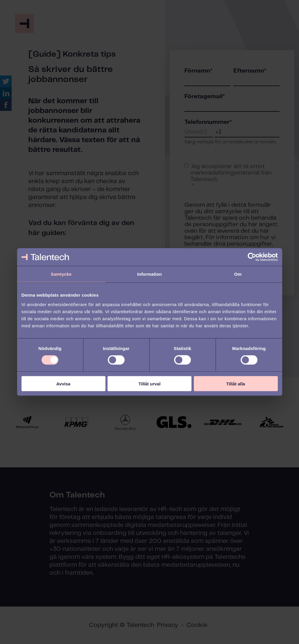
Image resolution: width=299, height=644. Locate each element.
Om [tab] (238, 274)
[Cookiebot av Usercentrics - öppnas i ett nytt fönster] (252, 257)
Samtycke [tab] (61, 274)
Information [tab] (150, 274)
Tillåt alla (236, 383)
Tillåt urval (149, 383)
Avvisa (63, 383)
